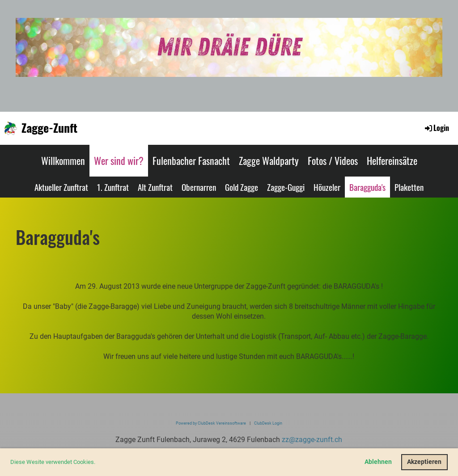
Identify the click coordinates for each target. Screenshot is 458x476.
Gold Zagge (242, 187)
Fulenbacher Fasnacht (191, 160)
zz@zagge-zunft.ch (312, 440)
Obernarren (199, 187)
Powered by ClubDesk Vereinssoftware (211, 423)
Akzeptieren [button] (424, 462)
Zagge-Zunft (49, 128)
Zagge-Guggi (286, 187)
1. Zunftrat (113, 187)
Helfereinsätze (392, 160)
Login (436, 128)
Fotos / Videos (333, 160)
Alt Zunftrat (155, 187)
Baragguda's (367, 187)
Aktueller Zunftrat (61, 187)
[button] (98, 463)
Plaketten (409, 187)
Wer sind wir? (119, 160)
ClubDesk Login (268, 423)
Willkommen (63, 160)
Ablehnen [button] (378, 462)
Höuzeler (327, 187)
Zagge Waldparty (269, 160)
